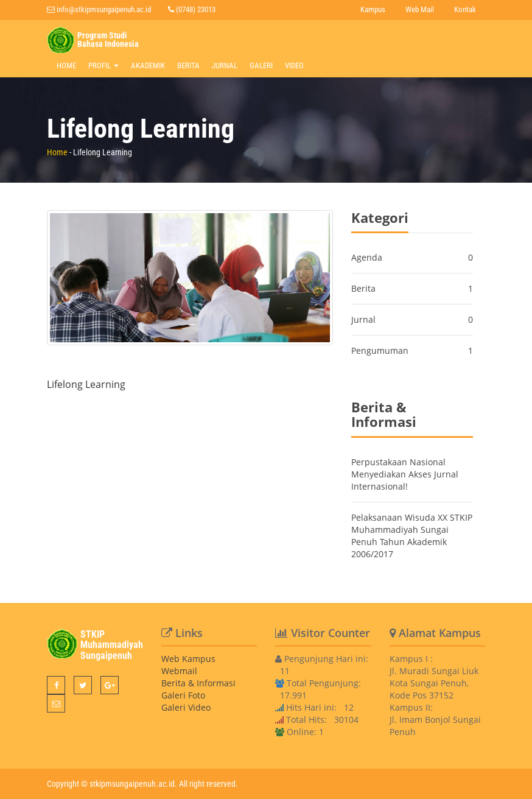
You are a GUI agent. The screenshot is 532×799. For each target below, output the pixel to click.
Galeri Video (186, 707)
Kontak (465, 9)
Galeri (261, 65)
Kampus (373, 9)
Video (294, 65)
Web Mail (420, 9)
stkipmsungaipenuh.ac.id (132, 784)
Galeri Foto (183, 695)
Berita (188, 65)
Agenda (367, 257)
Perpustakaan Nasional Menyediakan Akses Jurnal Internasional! (405, 474)
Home (66, 65)
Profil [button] (103, 65)
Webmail (179, 671)
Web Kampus (188, 659)
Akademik (148, 65)
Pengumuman (380, 350)
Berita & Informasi (198, 683)
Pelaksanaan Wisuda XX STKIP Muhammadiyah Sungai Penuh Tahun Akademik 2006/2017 (412, 536)
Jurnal (225, 65)
